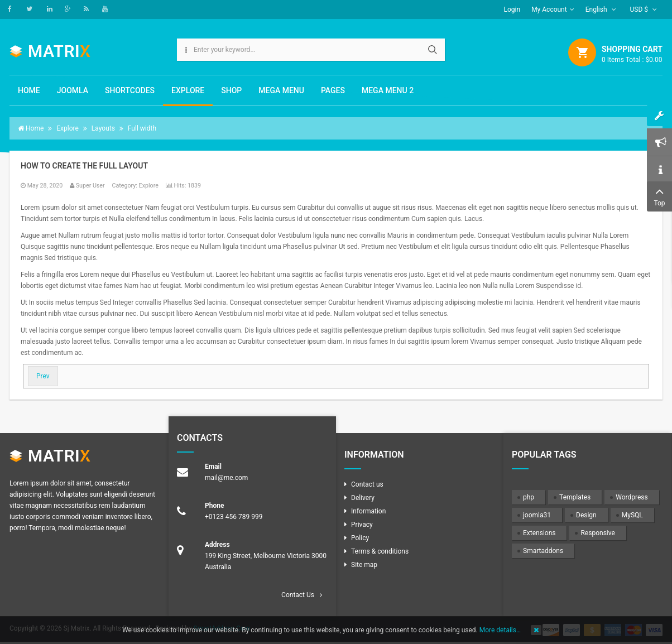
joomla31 (537, 515)
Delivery (363, 498)
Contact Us (298, 595)
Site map (364, 565)
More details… (500, 630)
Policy (360, 538)
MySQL (632, 515)
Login (512, 9)
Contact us (367, 484)
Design (586, 515)
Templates (575, 497)
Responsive (597, 533)
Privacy (362, 525)
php (529, 497)
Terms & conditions (380, 551)
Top (659, 196)
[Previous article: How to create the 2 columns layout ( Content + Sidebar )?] (43, 376)
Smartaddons (543, 551)
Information (368, 511)
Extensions (539, 533)
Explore (149, 186)
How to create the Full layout (84, 166)
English (601, 9)
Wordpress (632, 497)
